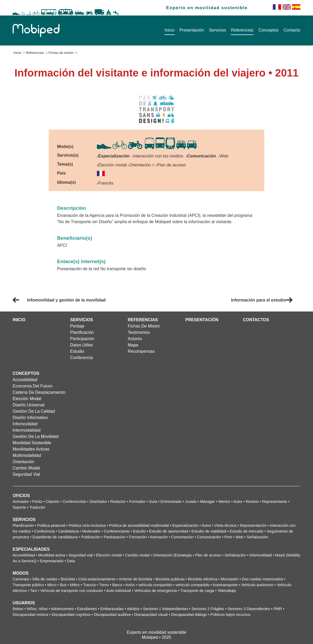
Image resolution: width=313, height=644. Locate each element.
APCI (62, 245)
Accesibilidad (25, 380)
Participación (82, 339)
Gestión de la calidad (34, 411)
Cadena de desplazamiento (39, 392)
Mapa (133, 345)
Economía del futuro (33, 386)
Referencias (242, 30)
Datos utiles (82, 345)
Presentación (192, 30)
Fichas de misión (61, 53)
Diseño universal (29, 405)
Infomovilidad (25, 424)
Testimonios (139, 332)
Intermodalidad (27, 430)
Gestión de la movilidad (36, 436)
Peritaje (77, 326)
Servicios (218, 30)
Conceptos (269, 30)
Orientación (23, 462)
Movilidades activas (31, 449)
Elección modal (27, 399)
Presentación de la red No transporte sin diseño (102, 269)
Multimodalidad (27, 455)
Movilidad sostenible (32, 443)
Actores (135, 339)
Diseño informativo (30, 418)
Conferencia (82, 358)
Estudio (77, 351)
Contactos (256, 320)
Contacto (292, 30)
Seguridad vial (26, 474)
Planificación (82, 332)
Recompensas (141, 351)
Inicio (169, 30)
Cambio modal (26, 468)
